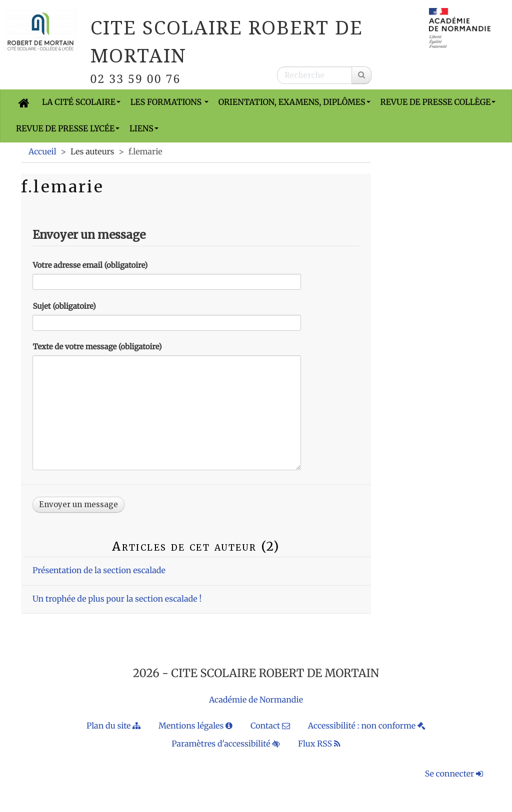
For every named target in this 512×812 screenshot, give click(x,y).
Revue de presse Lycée (68, 129)
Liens (144, 129)
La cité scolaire (81, 102)
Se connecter (454, 774)
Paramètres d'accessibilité (226, 744)
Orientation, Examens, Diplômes (294, 102)
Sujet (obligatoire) (64, 307)
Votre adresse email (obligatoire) (90, 266)
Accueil (42, 152)
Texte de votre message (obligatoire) (97, 347)
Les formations (169, 102)
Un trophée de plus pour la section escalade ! (117, 599)
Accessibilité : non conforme (367, 726)
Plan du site (113, 726)
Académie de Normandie (256, 700)
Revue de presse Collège (438, 102)
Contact (270, 726)
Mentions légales (195, 726)
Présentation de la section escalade (99, 571)
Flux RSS (319, 744)
